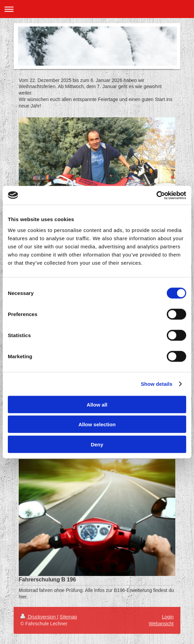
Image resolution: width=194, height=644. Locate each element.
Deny (97, 444)
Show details (157, 384)
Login (168, 617)
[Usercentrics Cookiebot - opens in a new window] (156, 195)
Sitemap (68, 617)
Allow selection (97, 424)
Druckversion (39, 617)
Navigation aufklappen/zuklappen (97, 9)
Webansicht (161, 624)
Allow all (97, 404)
